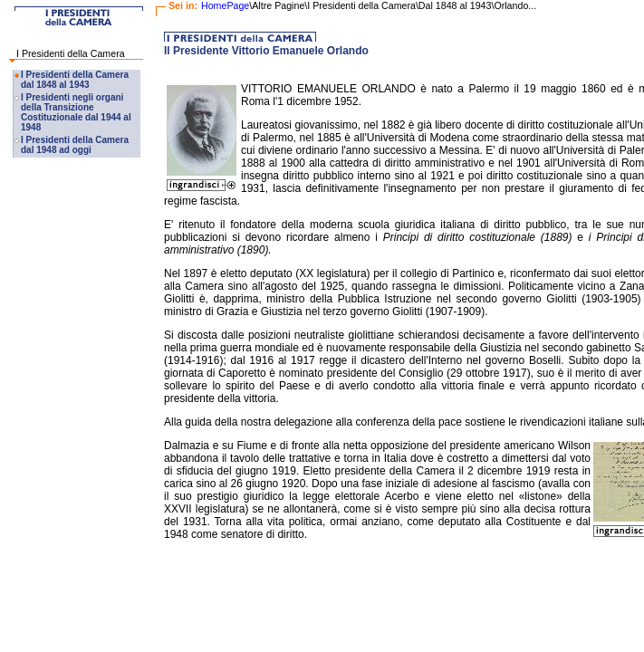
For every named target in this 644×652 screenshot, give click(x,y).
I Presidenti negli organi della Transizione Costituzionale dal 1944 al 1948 (76, 112)
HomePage (225, 5)
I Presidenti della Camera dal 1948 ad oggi (75, 145)
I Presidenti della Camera (71, 53)
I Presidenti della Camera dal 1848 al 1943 (75, 80)
